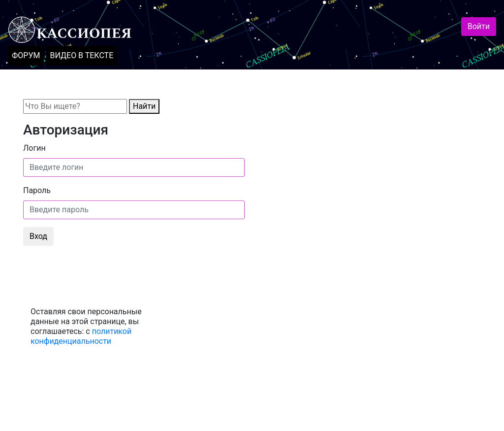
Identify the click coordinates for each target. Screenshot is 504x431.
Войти (479, 26)
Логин (34, 148)
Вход (38, 236)
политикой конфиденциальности (81, 336)
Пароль (37, 190)
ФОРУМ (26, 55)
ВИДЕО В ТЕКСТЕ (81, 55)
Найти (144, 106)
